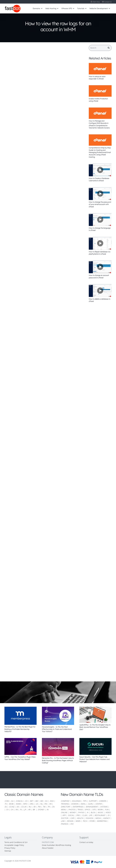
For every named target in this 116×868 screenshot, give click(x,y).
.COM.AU (19, 801)
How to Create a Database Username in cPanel (99, 179)
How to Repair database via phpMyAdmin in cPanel (99, 253)
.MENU (63, 810)
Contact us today (87, 842)
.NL (41, 804)
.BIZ (37, 801)
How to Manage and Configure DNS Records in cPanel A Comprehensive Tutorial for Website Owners (99, 124)
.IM (34, 807)
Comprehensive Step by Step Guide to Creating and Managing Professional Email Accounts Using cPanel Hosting (100, 152)
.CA (7, 810)
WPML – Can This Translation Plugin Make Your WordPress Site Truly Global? (20, 758)
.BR (34, 810)
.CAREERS (103, 801)
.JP (25, 810)
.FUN (107, 810)
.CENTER (98, 804)
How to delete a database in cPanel (99, 300)
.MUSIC (100, 812)
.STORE (92, 821)
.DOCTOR (64, 818)
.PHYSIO (81, 812)
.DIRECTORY (65, 807)
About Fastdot (48, 848)
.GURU (90, 804)
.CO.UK (24, 807)
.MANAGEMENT (92, 807)
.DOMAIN (75, 804)
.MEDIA (98, 818)
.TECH (85, 821)
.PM (39, 807)
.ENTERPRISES (78, 807)
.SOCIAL (71, 815)
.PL (21, 810)
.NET (31, 801)
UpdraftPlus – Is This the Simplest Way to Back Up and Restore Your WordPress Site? (95, 727)
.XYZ (72, 824)
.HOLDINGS (76, 801)
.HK (50, 804)
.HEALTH (80, 818)
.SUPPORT (93, 801)
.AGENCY (106, 818)
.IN (47, 810)
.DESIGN (70, 821)
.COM (7, 801)
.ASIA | (52, 801)
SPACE (87, 810)
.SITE (94, 810)
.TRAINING (65, 804)
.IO (108, 815)
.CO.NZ (12, 807)
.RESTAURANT (100, 815)
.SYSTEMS (104, 807)
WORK (100, 810)
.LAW (63, 821)
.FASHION (89, 818)
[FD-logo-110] (13, 8)
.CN (53, 807)
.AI (87, 812)
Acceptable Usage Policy (14, 845)
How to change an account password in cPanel (99, 276)
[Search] (100, 48)
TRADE (80, 810)
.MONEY (73, 812)
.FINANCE (64, 824)
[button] (41, 8)
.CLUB (84, 815)
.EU (46, 801)
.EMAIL (83, 804)
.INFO (25, 804)
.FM (46, 804)
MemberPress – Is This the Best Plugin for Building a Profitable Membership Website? (20, 729)
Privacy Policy (10, 848)
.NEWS (78, 821)
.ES (6, 807)
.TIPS (85, 801)
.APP (64, 815)
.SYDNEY (41, 810)
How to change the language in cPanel (100, 229)
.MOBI (11, 804)
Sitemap (8, 851)
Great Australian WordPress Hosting (56, 845)
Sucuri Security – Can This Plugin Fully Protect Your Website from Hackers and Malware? (94, 759)
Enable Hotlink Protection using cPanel (98, 100)
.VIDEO (108, 812)
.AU (12, 801)
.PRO (78, 815)
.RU (30, 807)
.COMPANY (65, 801)
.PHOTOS (72, 810)
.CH (12, 810)
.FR (49, 807)
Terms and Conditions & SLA (16, 842)
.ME (42, 801)
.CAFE (72, 818)
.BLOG (93, 812)
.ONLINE (64, 812)
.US (37, 804)
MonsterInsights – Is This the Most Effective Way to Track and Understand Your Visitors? (57, 729)
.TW (44, 807)
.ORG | (32, 804)
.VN (17, 810)
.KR (29, 810)
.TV (6, 804)
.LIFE (91, 815)
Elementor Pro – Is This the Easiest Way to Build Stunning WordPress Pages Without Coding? (58, 760)
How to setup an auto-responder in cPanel (97, 77)
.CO (26, 801)
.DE (18, 807)
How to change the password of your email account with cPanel (100, 204)
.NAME (18, 804)
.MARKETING (102, 821)
